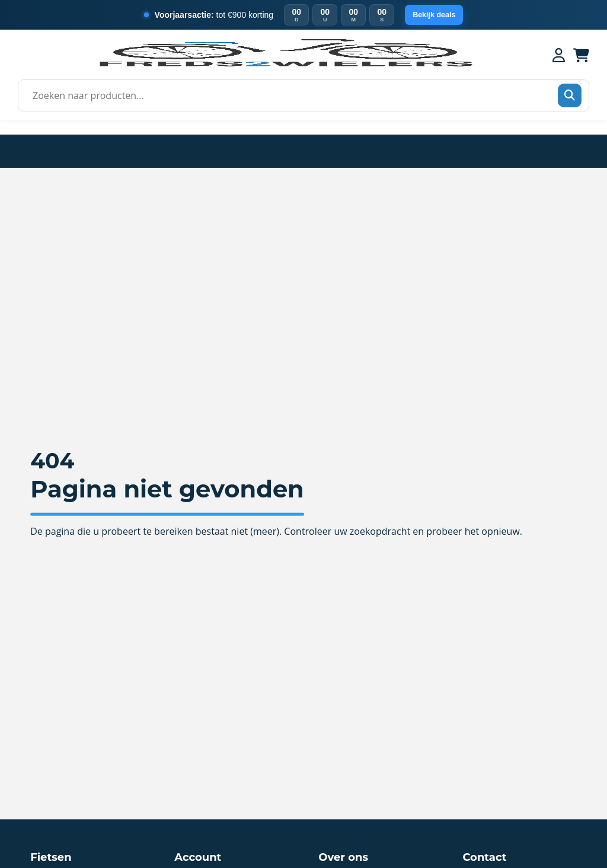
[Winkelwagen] (581, 55)
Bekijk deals (434, 15)
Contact (484, 857)
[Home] (285, 65)
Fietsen (51, 857)
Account (198, 857)
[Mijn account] (559, 55)
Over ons (343, 857)
